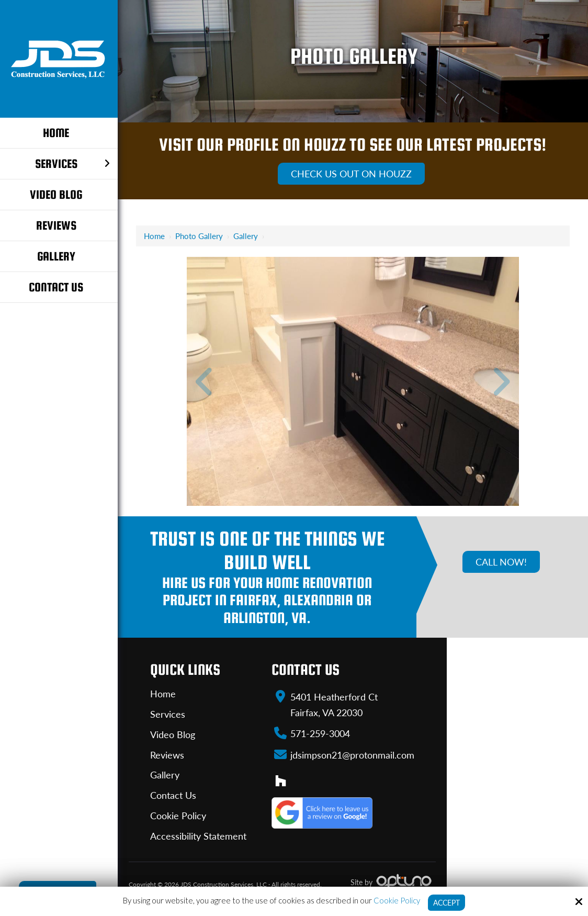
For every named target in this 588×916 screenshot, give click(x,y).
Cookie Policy (395, 900)
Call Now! (501, 562)
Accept (446, 902)
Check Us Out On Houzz (351, 174)
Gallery (246, 236)
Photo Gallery (199, 236)
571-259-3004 (320, 733)
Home (154, 236)
